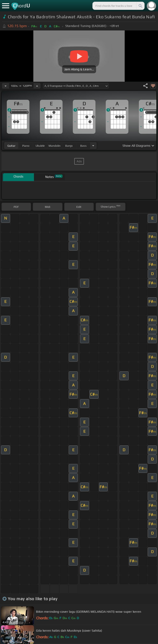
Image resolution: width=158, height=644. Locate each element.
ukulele (40, 146)
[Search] (140, 6)
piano (26, 146)
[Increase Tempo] (37, 86)
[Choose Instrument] (93, 146)
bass (83, 146)
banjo (69, 146)
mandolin (55, 146)
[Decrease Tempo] (6, 86)
